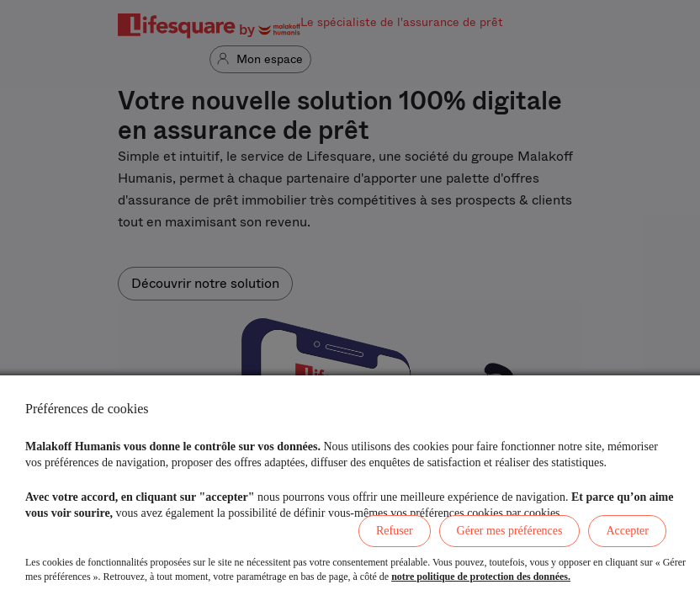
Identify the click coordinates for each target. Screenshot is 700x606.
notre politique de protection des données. (481, 577)
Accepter (627, 531)
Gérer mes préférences (510, 531)
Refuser (395, 531)
